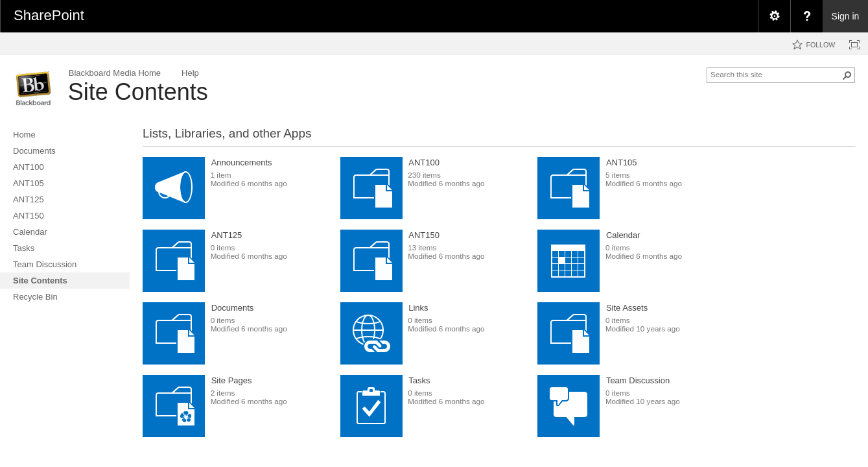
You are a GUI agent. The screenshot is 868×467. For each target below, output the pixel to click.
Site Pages (232, 380)
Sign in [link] (846, 16)
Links (418, 308)
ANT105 (622, 162)
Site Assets (627, 308)
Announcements (242, 162)
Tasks (419, 380)
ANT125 (227, 235)
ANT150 (424, 235)
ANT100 (424, 162)
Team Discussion (638, 380)
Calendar (623, 235)
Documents (233, 308)
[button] (847, 75)
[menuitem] (774, 16)
